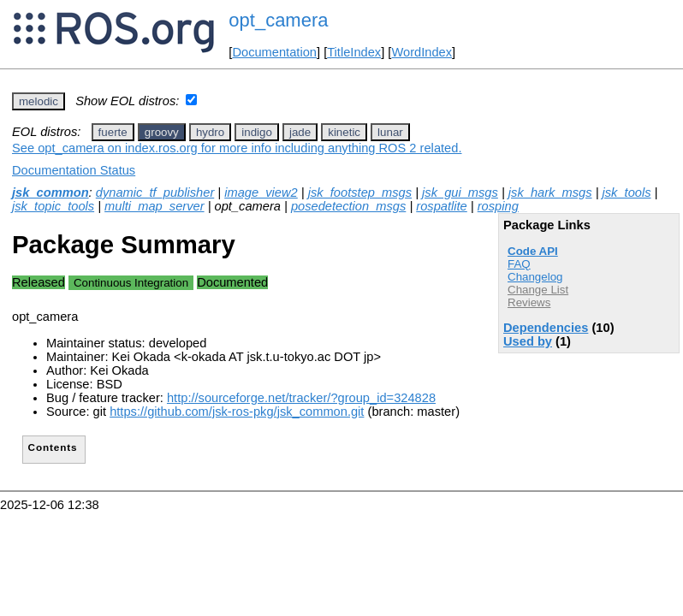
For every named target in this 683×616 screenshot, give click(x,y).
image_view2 (261, 192)
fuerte (113, 132)
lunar (390, 132)
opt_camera (278, 20)
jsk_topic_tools (53, 206)
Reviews (529, 302)
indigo (257, 132)
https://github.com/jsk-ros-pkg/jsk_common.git (237, 412)
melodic (39, 101)
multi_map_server (154, 206)
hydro (210, 132)
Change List (538, 290)
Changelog (535, 277)
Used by (528, 341)
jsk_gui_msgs (460, 192)
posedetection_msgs (348, 206)
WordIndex (422, 52)
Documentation (274, 52)
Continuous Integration (131, 283)
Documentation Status (74, 170)
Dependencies (546, 328)
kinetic (344, 132)
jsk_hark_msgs (550, 192)
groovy (162, 132)
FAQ (519, 264)
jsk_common (50, 192)
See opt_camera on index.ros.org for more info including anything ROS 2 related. (237, 148)
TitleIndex (354, 52)
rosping (498, 206)
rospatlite (441, 206)
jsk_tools (627, 192)
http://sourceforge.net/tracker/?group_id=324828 (301, 398)
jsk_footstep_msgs (360, 192)
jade (300, 132)
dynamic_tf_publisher (155, 192)
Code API (533, 251)
